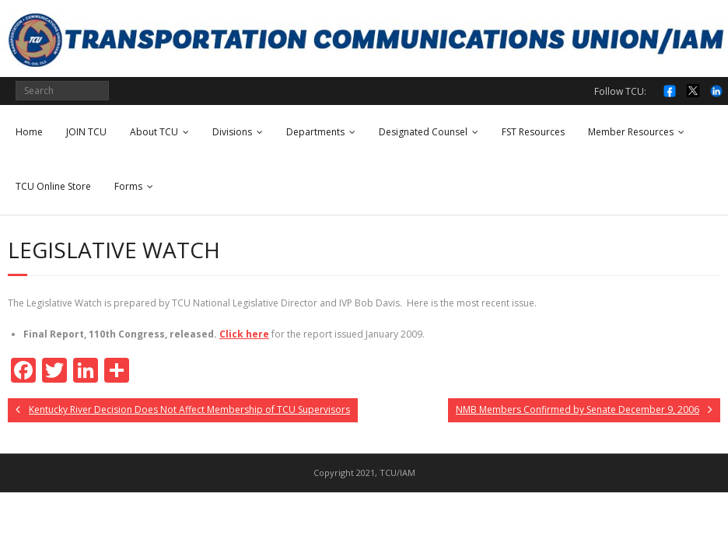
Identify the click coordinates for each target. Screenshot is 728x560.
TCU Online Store (53, 186)
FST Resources (533, 132)
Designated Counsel (423, 132)
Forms (128, 186)
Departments (315, 132)
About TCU (154, 132)
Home (29, 132)
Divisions (232, 132)
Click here (244, 334)
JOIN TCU (86, 132)
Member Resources (631, 132)
